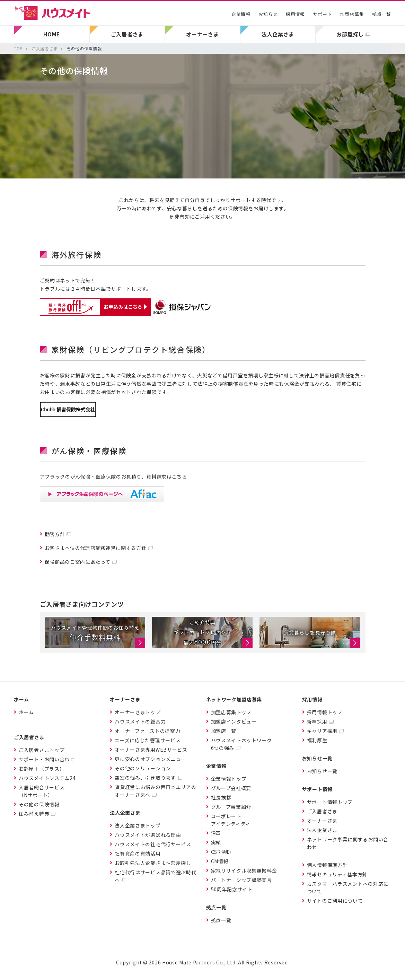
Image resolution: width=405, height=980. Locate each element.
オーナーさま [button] (202, 34)
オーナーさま (322, 821)
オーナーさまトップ (138, 712)
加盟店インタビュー (234, 721)
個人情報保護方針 (327, 865)
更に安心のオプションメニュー (150, 759)
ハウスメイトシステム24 (47, 778)
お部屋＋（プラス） (42, 769)
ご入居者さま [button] (127, 34)
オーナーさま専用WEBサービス (151, 750)
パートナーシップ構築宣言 (241, 880)
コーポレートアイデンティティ (231, 820)
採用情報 (295, 14)
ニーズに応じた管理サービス (148, 740)
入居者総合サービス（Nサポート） (42, 791)
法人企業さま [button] (278, 34)
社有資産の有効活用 (138, 854)
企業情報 (241, 14)
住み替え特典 (34, 814)
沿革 (216, 833)
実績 (216, 842)
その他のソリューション (143, 768)
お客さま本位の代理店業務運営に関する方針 (96, 548)
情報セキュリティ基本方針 (337, 874)
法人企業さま (322, 830)
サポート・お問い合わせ (47, 759)
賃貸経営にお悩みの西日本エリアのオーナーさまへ (155, 791)
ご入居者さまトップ (42, 750)
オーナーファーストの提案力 (147, 731)
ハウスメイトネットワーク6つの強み (241, 744)
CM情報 (220, 861)
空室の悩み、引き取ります (145, 778)
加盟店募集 (352, 14)
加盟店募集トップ (231, 712)
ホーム (26, 712)
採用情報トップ (325, 712)
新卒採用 (317, 721)
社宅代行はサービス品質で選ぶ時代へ (155, 876)
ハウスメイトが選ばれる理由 (148, 835)
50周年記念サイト (232, 889)
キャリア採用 (322, 731)
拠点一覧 (382, 14)
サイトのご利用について (335, 901)
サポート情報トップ (330, 802)
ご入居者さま (322, 811)
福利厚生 (317, 740)
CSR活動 (221, 852)
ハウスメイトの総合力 (140, 721)
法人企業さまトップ (138, 825)
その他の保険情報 (39, 804)
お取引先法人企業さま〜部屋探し (153, 863)
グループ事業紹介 (231, 807)
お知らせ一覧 (322, 771)
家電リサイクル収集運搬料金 (244, 870)
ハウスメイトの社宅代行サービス (153, 844)
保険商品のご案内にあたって (78, 562)
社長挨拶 (221, 797)
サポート (322, 14)
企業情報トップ (229, 779)
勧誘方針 (55, 534)
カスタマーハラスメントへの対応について (348, 887)
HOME (52, 34)
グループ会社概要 (231, 788)
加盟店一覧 (224, 731)
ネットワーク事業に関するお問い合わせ (348, 843)
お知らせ (268, 14)
